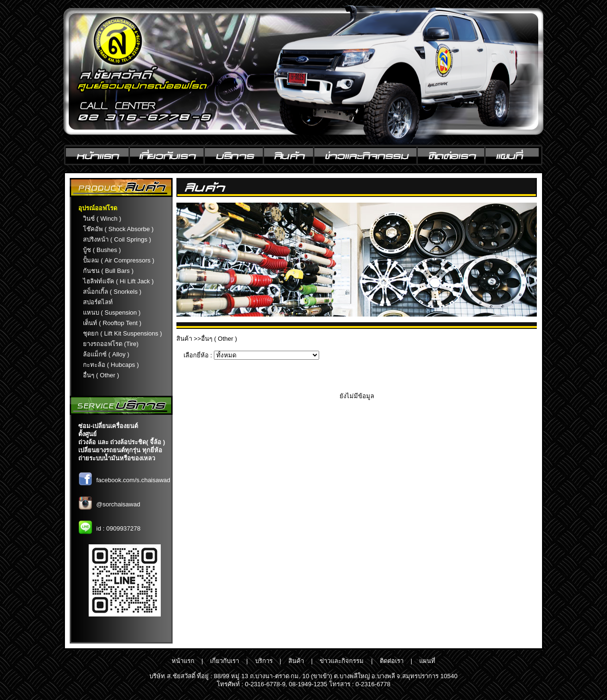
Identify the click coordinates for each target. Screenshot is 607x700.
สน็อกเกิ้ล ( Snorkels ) (112, 292)
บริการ (264, 661)
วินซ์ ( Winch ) (102, 219)
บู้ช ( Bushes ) (102, 250)
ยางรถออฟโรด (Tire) (111, 344)
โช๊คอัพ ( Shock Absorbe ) (118, 229)
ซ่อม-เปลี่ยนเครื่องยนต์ (108, 426)
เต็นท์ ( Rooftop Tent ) (112, 323)
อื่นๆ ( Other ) (101, 375)
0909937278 (123, 528)
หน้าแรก (183, 661)
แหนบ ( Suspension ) (112, 313)
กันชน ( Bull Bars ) (108, 271)
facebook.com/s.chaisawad (133, 480)
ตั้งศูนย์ (87, 434)
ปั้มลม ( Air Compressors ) (119, 260)
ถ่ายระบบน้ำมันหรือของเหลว (117, 458)
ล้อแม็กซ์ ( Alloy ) (106, 354)
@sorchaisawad (118, 504)
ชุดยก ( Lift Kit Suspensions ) (123, 333)
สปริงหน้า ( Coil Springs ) (117, 239)
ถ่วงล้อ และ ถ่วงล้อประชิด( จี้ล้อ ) (122, 442)
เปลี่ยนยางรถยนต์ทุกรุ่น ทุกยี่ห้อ (120, 450)
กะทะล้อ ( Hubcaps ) (111, 365)
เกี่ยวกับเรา (225, 661)
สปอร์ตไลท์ (98, 302)
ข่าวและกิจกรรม (342, 661)
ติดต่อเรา (392, 661)
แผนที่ (427, 661)
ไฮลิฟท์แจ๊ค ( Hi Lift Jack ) (118, 281)
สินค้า (184, 339)
